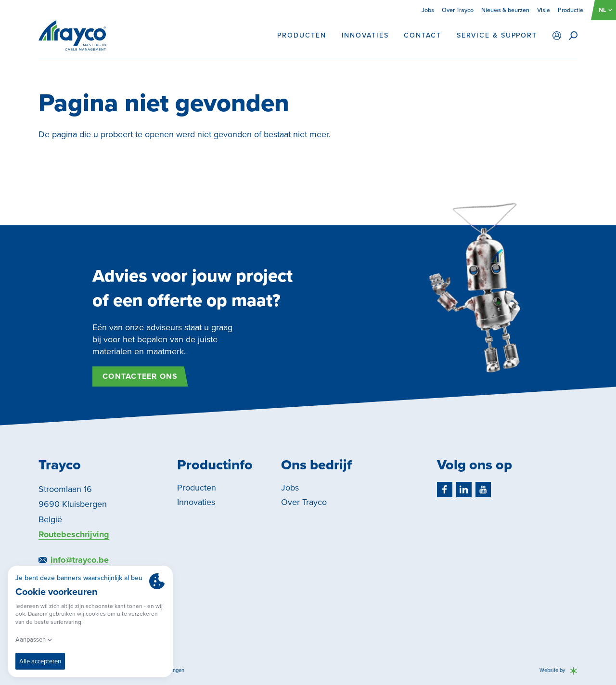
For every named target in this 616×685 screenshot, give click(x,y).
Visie (544, 10)
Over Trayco (458, 10)
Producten (302, 36)
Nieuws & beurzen (505, 10)
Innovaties (365, 36)
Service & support (497, 36)
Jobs (428, 10)
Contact (422, 36)
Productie (571, 10)
